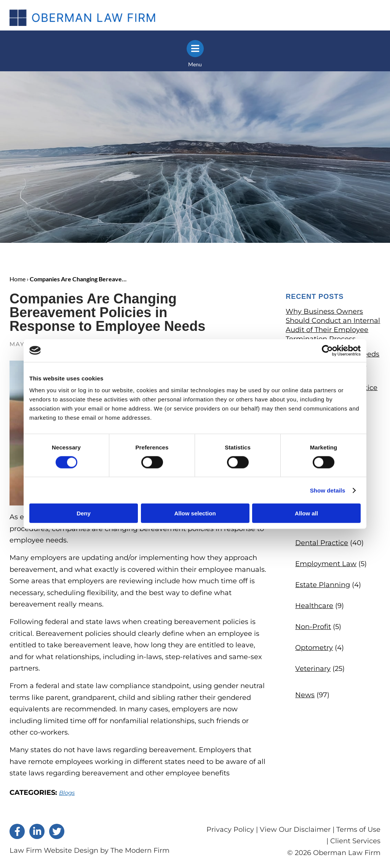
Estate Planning (323, 584)
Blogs (67, 792)
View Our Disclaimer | (297, 829)
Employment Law (326, 563)
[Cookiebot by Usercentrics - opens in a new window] (327, 350)
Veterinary (313, 668)
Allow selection (195, 513)
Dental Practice (322, 542)
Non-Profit (313, 626)
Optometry (314, 647)
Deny (84, 513)
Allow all (306, 513)
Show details (328, 490)
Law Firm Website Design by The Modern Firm (90, 850)
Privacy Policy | (233, 829)
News (305, 695)
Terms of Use (358, 829)
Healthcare (314, 605)
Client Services (355, 841)
